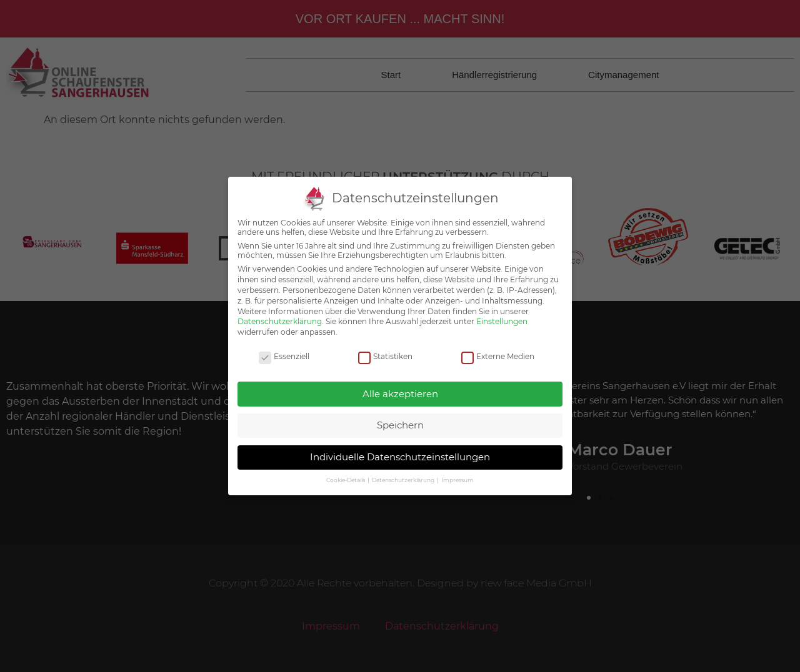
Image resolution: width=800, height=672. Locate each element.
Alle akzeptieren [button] (400, 383)
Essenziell (284, 346)
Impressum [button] (457, 469)
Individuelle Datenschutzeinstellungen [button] (400, 446)
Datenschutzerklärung (280, 311)
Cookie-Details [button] (346, 469)
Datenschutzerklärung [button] (404, 469)
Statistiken (385, 346)
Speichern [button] (400, 414)
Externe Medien (498, 346)
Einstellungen (502, 311)
